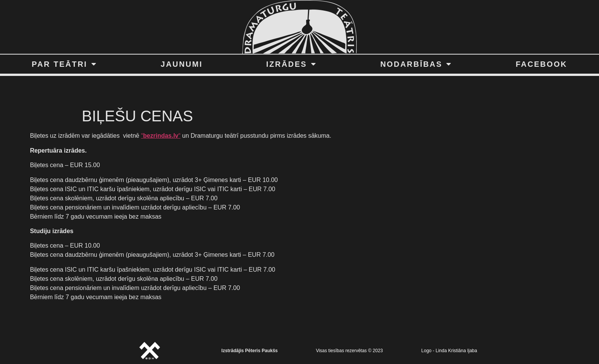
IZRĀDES (291, 64)
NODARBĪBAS (416, 64)
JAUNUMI (182, 64)
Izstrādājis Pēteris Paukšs (250, 351)
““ (161, 136)
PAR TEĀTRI (64, 64)
